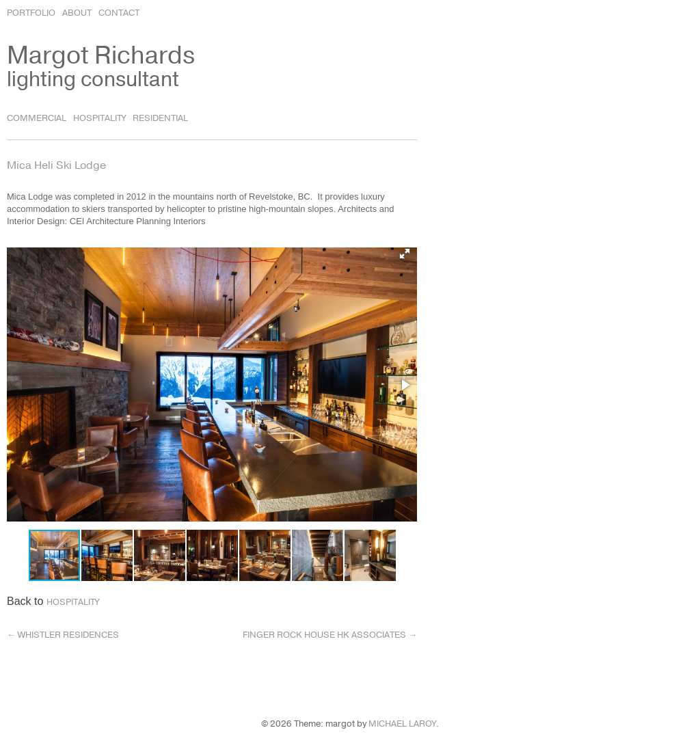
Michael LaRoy (402, 724)
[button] (405, 254)
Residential (160, 118)
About (77, 13)
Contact (119, 13)
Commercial (37, 118)
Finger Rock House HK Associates (330, 635)
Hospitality (99, 118)
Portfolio (31, 13)
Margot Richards (101, 56)
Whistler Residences (63, 635)
